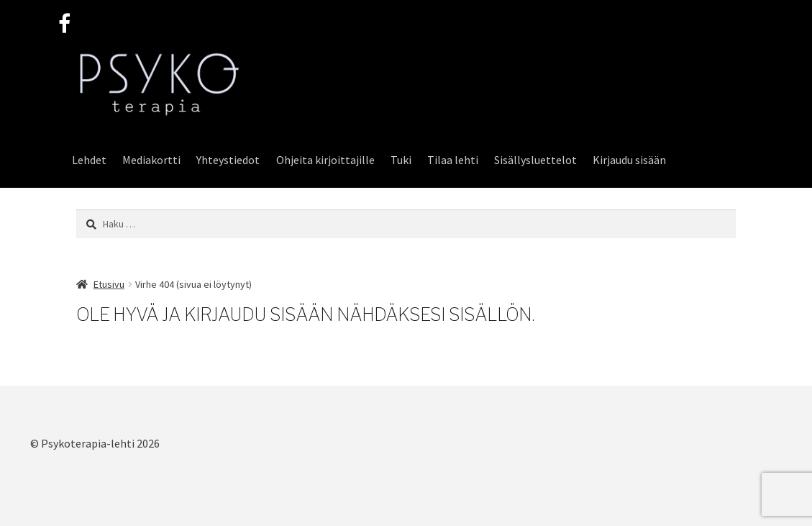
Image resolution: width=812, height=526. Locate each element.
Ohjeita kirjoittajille (325, 160)
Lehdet (89, 160)
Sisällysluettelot (535, 160)
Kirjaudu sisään (629, 160)
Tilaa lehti (453, 160)
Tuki (401, 160)
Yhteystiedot (228, 160)
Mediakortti (151, 160)
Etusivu (109, 284)
